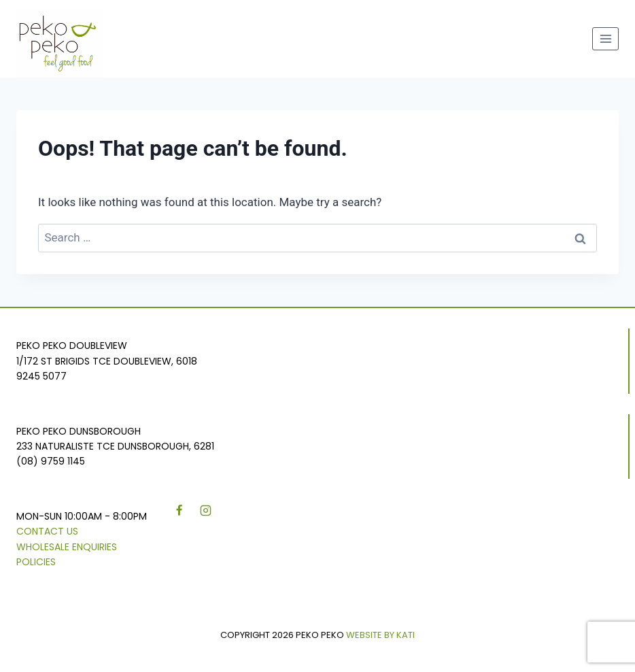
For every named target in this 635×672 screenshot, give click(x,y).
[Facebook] (179, 511)
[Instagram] (205, 511)
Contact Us (47, 531)
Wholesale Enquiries (67, 547)
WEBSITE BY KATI (380, 635)
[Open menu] (605, 38)
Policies (36, 562)
